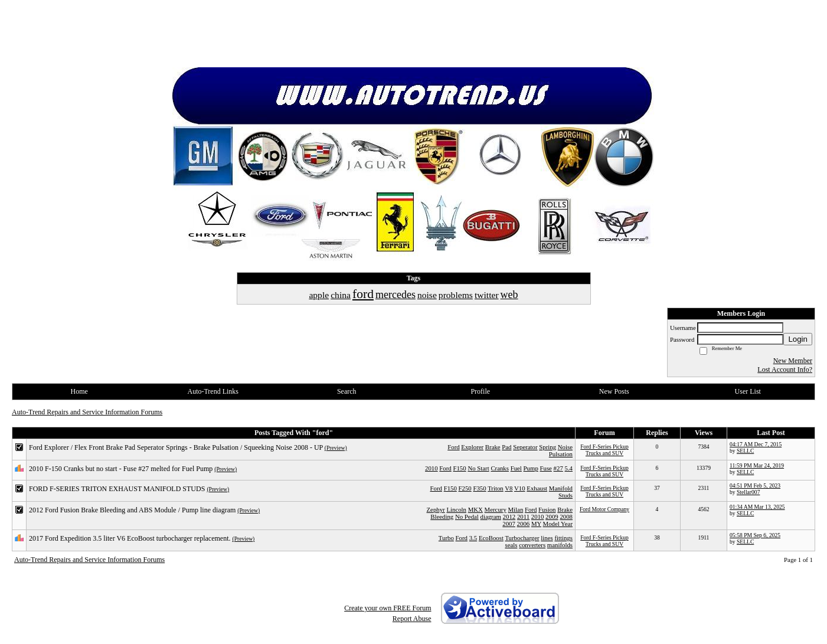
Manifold (561, 488)
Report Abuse (412, 619)
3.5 (473, 538)
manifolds (560, 545)
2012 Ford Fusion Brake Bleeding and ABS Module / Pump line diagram (132, 510)
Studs (566, 495)
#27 (558, 468)
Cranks (500, 468)
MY (536, 524)
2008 (566, 516)
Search (347, 391)
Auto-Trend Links (213, 391)
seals (511, 545)
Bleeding (442, 516)
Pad (506, 447)
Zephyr (436, 509)
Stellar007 (748, 492)
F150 (459, 468)
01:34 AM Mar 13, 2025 (757, 507)
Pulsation (561, 454)
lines (547, 538)
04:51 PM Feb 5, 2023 (755, 486)
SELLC (745, 451)
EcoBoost (491, 538)
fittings (563, 538)
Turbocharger (522, 538)
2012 (509, 516)
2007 (509, 524)
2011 (523, 516)
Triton (496, 488)
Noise (565, 447)
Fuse (545, 468)
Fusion (547, 509)
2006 (524, 524)
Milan (516, 509)
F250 (465, 488)
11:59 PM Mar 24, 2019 (757, 465)
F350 (479, 488)
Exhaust (537, 488)
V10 (520, 488)
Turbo (446, 538)
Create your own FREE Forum (388, 608)
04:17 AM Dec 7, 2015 (756, 444)
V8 (509, 488)
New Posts (614, 391)
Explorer (472, 447)
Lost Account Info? (785, 370)
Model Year (558, 524)
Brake (493, 447)
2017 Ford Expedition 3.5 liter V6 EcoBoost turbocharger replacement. (130, 538)
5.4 (569, 468)
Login (798, 339)
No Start (478, 468)
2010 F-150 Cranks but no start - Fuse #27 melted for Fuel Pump (121, 469)
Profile (480, 391)
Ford (453, 447)
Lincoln (456, 509)
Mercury (496, 509)
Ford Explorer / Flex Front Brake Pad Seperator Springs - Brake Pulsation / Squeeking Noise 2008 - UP (176, 447)
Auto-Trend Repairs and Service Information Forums (87, 412)
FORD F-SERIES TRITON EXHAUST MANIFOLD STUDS (117, 489)
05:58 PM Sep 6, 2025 (755, 535)
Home (79, 391)
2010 (432, 468)
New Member (793, 361)
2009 (552, 516)
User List (748, 391)
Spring (547, 447)
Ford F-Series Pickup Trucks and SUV (604, 450)
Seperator (525, 447)
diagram (491, 516)
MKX (475, 509)
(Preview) (336, 448)
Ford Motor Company (604, 509)
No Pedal (467, 516)
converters (532, 545)
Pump (531, 468)
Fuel (516, 468)
